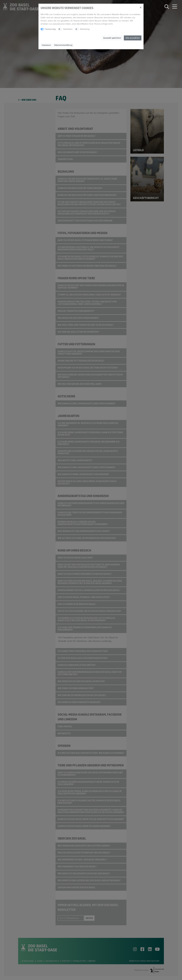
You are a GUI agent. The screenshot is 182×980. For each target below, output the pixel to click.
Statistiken (68, 29)
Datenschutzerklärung (63, 45)
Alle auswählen (133, 38)
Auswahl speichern (112, 38)
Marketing (85, 29)
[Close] (141, 7)
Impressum (46, 45)
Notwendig (50, 29)
